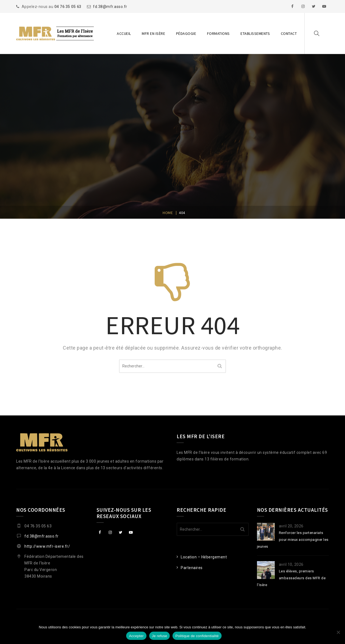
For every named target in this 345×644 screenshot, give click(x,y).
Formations (218, 33)
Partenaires (192, 568)
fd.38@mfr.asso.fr (110, 7)
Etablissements (255, 33)
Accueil (124, 33)
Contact (289, 33)
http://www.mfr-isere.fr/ (47, 546)
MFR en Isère (153, 33)
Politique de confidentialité (197, 636)
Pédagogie (186, 33)
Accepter (136, 636)
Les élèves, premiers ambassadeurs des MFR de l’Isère (291, 578)
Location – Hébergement (204, 557)
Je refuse (160, 636)
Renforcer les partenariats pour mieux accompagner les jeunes (293, 540)
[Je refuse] (338, 632)
